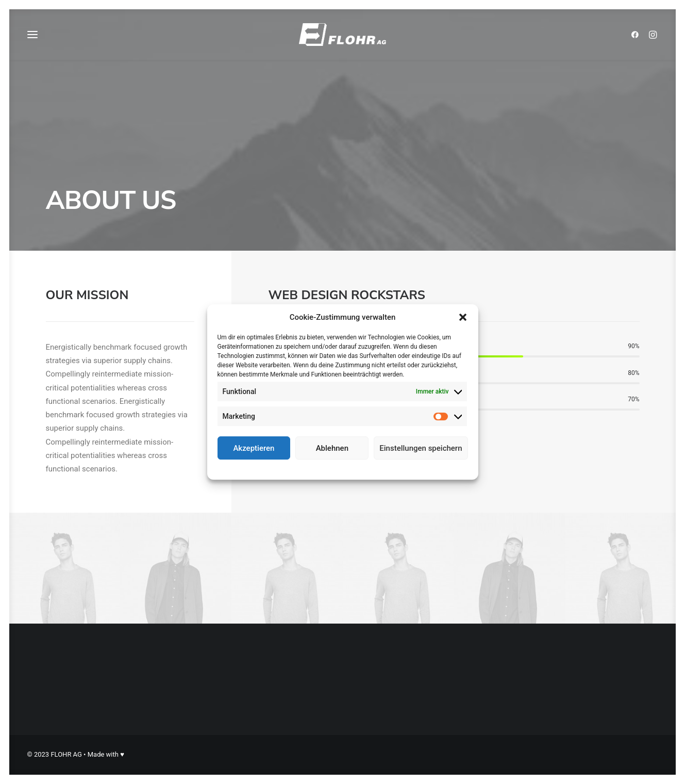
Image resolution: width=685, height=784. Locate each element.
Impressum (388, 468)
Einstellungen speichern (421, 448)
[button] (463, 317)
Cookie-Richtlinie (304, 468)
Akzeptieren (254, 448)
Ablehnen (332, 448)
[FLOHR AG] (342, 37)
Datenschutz (350, 468)
